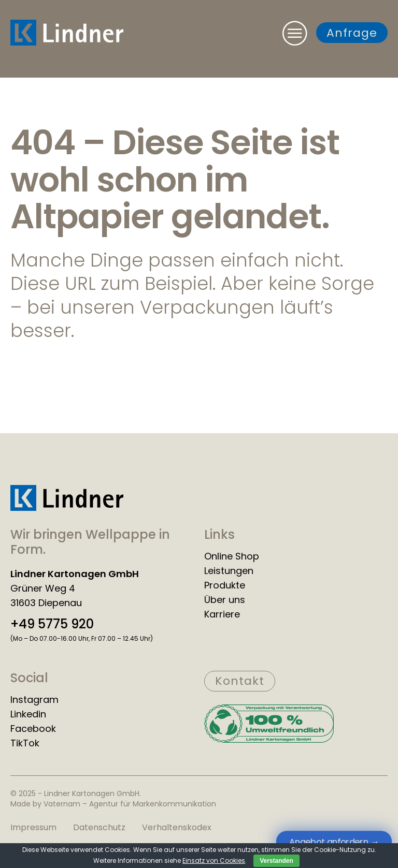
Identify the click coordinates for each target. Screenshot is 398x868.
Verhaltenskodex (177, 827)
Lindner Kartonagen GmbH (75, 574)
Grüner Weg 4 (43, 589)
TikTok (25, 743)
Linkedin (28, 714)
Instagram (34, 700)
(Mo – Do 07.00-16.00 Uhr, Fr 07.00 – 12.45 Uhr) (82, 638)
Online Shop (232, 556)
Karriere (222, 614)
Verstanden (276, 861)
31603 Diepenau (46, 603)
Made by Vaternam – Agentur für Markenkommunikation (113, 804)
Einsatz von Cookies (214, 860)
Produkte (225, 585)
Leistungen (229, 571)
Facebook (33, 729)
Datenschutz (99, 827)
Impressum (33, 827)
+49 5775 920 (52, 624)
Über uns (225, 600)
